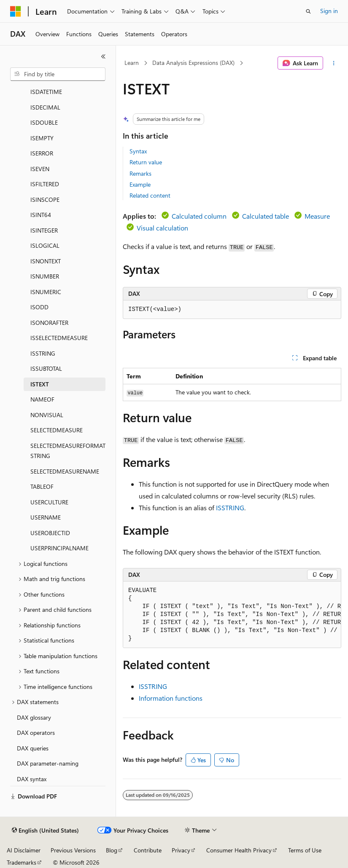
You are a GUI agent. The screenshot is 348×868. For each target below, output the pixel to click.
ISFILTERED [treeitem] (45, 184)
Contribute (148, 850)
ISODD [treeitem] (39, 307)
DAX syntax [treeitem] (32, 779)
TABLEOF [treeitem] (42, 486)
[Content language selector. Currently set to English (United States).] (45, 830)
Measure (317, 216)
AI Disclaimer (24, 850)
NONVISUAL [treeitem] (47, 415)
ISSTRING (230, 508)
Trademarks (22, 862)
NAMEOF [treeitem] (42, 399)
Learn (132, 63)
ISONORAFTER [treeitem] (49, 323)
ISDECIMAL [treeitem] (45, 107)
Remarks (140, 173)
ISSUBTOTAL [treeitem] (46, 368)
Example (140, 184)
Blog (112, 850)
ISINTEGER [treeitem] (44, 230)
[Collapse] (103, 56)
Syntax (138, 151)
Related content (150, 195)
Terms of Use (305, 850)
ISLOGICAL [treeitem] (45, 245)
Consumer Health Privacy (239, 850)
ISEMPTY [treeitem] (42, 138)
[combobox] (58, 74)
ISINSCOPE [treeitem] (45, 200)
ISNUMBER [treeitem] (45, 276)
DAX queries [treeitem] (33, 748)
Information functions (171, 698)
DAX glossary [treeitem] (34, 717)
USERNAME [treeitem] (46, 517)
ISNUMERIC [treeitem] (46, 292)
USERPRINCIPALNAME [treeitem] (59, 548)
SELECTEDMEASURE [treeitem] (57, 430)
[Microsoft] (16, 11)
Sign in (329, 11)
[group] (232, 615)
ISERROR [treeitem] (42, 153)
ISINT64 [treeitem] (41, 215)
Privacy (181, 850)
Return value (146, 162)
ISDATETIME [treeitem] (46, 92)
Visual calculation (162, 228)
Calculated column (199, 216)
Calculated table (266, 216)
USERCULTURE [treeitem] (49, 502)
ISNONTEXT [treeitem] (46, 261)
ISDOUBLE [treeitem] (44, 122)
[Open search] (308, 11)
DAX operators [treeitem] (36, 733)
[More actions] (334, 63)
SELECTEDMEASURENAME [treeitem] (65, 471)
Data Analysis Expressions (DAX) (193, 63)
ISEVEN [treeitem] (40, 169)
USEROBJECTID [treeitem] (50, 533)
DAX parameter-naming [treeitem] (48, 763)
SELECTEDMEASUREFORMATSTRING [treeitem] (68, 451)
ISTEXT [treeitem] (40, 384)
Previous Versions (73, 850)
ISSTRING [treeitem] (43, 353)
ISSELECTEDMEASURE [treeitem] (59, 338)
